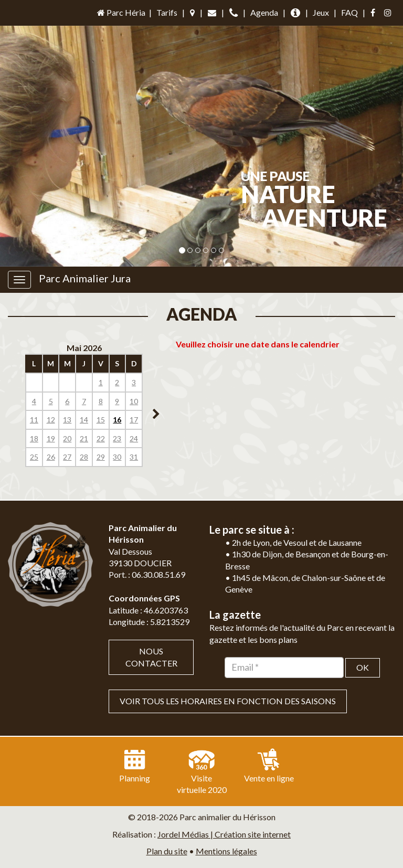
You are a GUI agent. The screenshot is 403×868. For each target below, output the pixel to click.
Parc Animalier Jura (85, 278)
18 (34, 438)
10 (134, 401)
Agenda (264, 12)
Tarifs (167, 12)
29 (101, 457)
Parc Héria (120, 12)
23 (117, 438)
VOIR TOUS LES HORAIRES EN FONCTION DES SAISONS (228, 701)
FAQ (349, 12)
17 (134, 420)
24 (134, 438)
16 (117, 420)
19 (51, 438)
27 (67, 457)
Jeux (321, 12)
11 (34, 420)
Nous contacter (151, 657)
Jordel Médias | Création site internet (224, 834)
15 (101, 420)
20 (67, 438)
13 (67, 420)
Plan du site (167, 851)
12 (51, 420)
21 (84, 438)
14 (84, 420)
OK (363, 667)
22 (101, 438)
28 (84, 457)
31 (134, 457)
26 (51, 457)
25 (34, 457)
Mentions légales (226, 851)
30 (117, 457)
